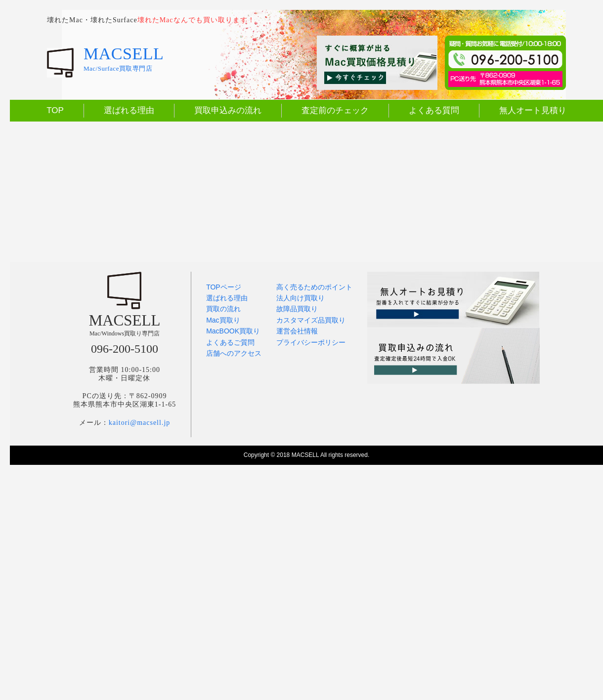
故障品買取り (297, 309)
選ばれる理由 (129, 110)
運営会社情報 (297, 331)
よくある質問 (434, 110)
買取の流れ (223, 309)
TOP (55, 110)
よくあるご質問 (230, 342)
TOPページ (224, 287)
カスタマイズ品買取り (311, 320)
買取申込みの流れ (228, 110)
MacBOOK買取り (233, 331)
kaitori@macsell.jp (140, 423)
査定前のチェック (335, 110)
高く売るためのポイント (314, 287)
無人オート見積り (533, 110)
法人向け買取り (301, 298)
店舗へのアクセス (234, 353)
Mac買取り (223, 320)
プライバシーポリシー (311, 342)
